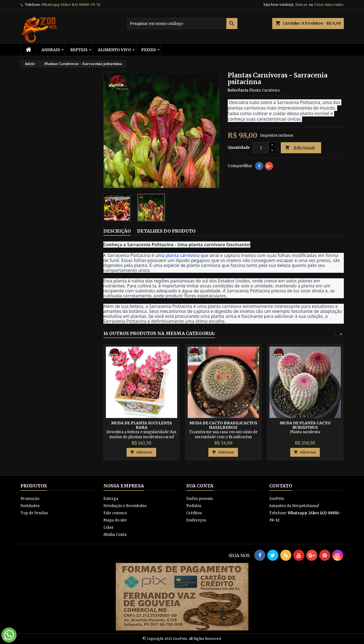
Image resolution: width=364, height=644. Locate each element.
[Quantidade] (261, 148)
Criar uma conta (329, 5)
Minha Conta (115, 535)
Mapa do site (115, 520)
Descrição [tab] (117, 231)
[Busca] (182, 24)
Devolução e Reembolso (125, 506)
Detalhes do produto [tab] (166, 231)
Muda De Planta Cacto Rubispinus (305, 425)
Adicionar (300, 148)
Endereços (196, 520)
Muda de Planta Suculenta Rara (142, 425)
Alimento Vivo (114, 50)
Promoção (30, 499)
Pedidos (194, 506)
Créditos (194, 513)
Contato (281, 486)
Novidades (30, 506)
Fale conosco (115, 513)
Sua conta (200, 486)
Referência (238, 90)
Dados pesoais (200, 499)
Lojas (108, 527)
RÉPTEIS (79, 50)
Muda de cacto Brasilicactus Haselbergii (223, 425)
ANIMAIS (51, 50)
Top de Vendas (34, 513)
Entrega (111, 499)
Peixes (149, 50)
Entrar (301, 5)
